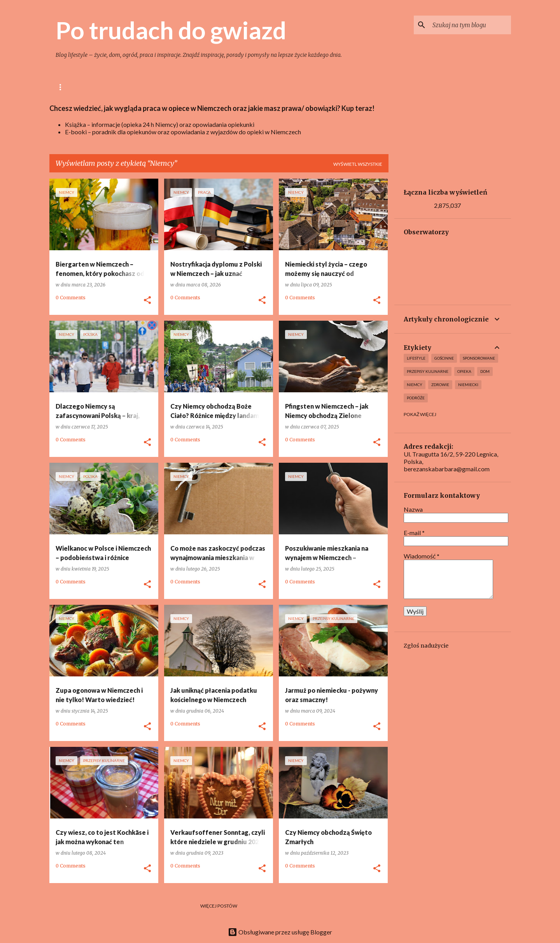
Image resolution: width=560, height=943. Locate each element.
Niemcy (326, 87)
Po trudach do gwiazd (171, 30)
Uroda (256, 87)
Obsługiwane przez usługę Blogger (280, 932)
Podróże (416, 398)
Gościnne (444, 358)
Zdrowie (440, 385)
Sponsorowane (479, 358)
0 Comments (71, 298)
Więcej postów (219, 906)
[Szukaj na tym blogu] (470, 25)
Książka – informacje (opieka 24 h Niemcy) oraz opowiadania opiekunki (160, 124)
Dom (189, 87)
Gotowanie (151, 87)
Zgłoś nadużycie (426, 646)
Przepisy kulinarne (428, 371)
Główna (67, 87)
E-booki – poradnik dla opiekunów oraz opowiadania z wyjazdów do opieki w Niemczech (183, 132)
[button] (147, 300)
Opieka (291, 87)
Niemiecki (468, 385)
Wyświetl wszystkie (358, 164)
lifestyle (107, 87)
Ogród (221, 87)
